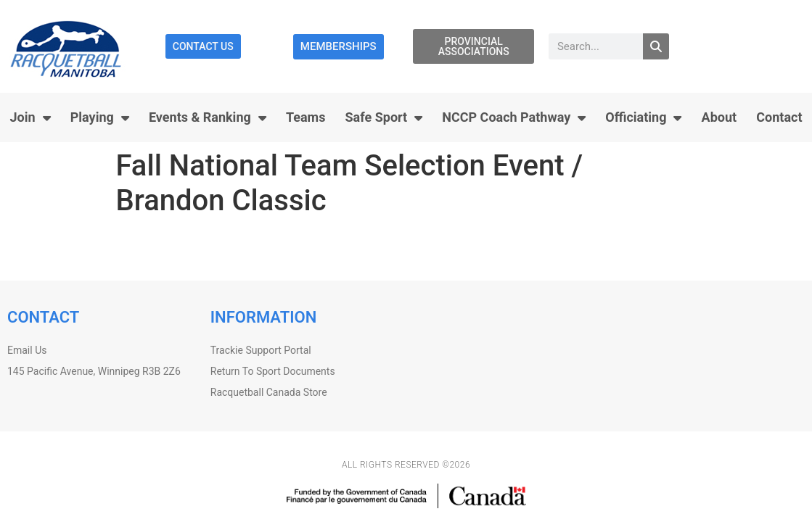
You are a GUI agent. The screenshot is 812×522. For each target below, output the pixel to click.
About (719, 117)
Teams (306, 117)
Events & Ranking (208, 117)
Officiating (643, 117)
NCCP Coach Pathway (514, 117)
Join (30, 117)
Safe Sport (384, 117)
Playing (100, 117)
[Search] (656, 46)
